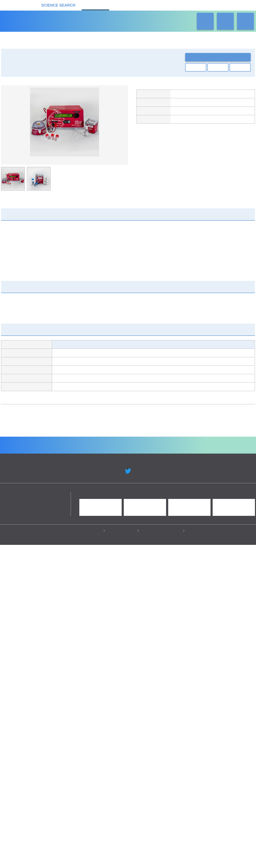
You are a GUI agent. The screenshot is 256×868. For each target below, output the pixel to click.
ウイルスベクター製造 (113, 534)
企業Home (82, 771)
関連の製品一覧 (232, 135)
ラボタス (155, 5)
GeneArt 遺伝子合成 (36, 534)
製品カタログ (181, 122)
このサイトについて (122, 858)
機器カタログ (95, 5)
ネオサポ (184, 5)
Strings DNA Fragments (182, 536)
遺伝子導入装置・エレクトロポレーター (58, 71)
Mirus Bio (179, 95)
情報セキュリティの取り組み (162, 858)
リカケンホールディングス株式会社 (31, 822)
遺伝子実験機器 (16, 71)
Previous (7, 123)
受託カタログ (125, 5)
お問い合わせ (218, 57)
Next (122, 123)
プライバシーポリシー (87, 858)
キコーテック (181, 104)
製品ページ (179, 113)
